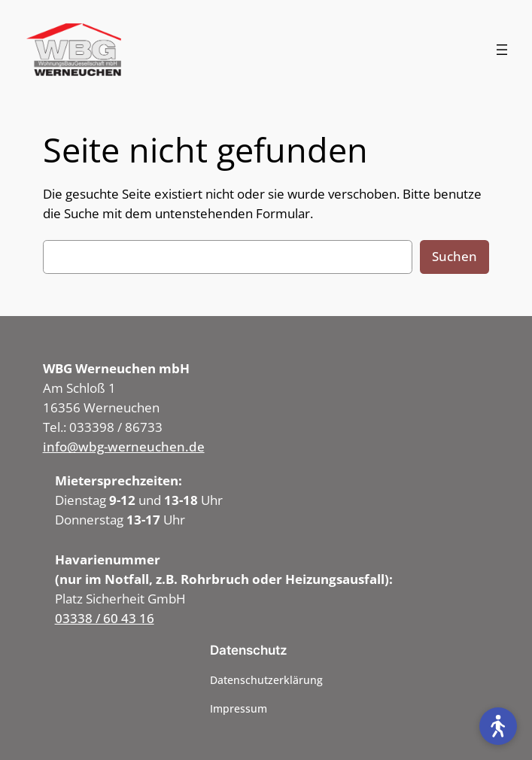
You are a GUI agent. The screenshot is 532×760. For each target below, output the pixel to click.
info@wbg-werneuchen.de (124, 447)
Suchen (454, 256)
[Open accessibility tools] (498, 726)
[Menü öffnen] (502, 50)
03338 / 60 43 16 (105, 618)
